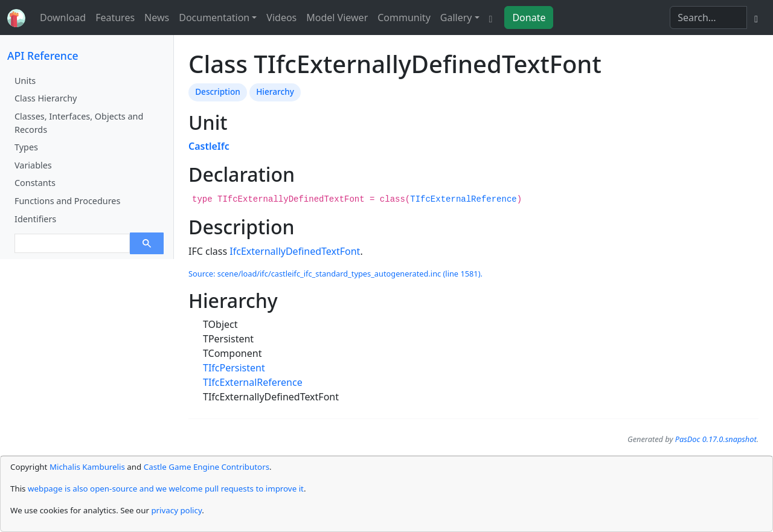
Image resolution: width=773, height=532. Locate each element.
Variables (33, 165)
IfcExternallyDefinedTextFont (295, 251)
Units (25, 81)
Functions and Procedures (67, 201)
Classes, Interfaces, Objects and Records (79, 123)
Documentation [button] (214, 18)
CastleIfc (209, 146)
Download (63, 18)
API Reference (43, 56)
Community (404, 18)
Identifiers (35, 219)
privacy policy (176, 510)
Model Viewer (337, 18)
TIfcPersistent (234, 368)
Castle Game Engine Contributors (207, 467)
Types (26, 147)
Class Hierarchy (46, 98)
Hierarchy (275, 91)
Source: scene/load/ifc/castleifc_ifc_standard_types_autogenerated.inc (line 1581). (335, 274)
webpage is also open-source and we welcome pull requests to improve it (166, 489)
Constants (35, 183)
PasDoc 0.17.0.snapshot (716, 439)
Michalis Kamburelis (87, 467)
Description (218, 91)
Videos (281, 18)
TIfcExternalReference (463, 199)
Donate (529, 18)
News (157, 18)
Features (115, 18)
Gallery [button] (456, 18)
